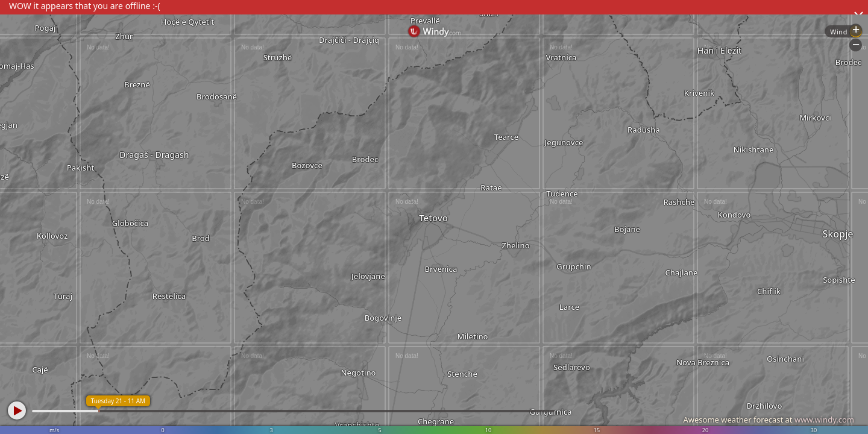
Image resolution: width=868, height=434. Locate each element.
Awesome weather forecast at (769, 420)
